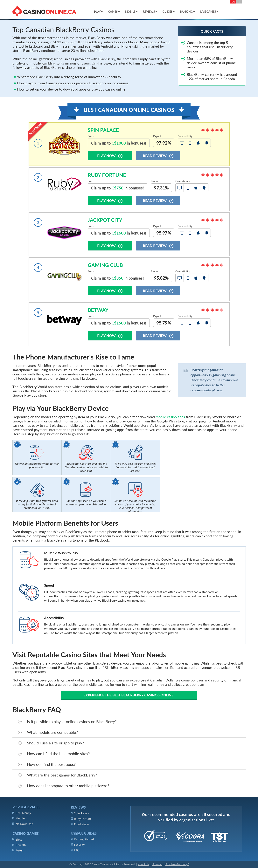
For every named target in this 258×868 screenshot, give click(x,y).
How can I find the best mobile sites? (54, 754)
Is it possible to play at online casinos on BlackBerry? (67, 721)
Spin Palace (80, 813)
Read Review (158, 156)
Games (114, 12)
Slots (17, 840)
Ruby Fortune (81, 819)
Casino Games (26, 833)
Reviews (150, 12)
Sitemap (157, 864)
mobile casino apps (170, 417)
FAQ (75, 850)
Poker (18, 850)
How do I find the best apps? (47, 764)
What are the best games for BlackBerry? (58, 775)
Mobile (131, 12)
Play (98, 12)
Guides (169, 12)
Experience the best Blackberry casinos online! (129, 695)
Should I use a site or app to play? (51, 743)
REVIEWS (78, 807)
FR (239, 2)
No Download (23, 824)
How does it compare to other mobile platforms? (64, 786)
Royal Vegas (80, 824)
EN (233, 2)
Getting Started (82, 839)
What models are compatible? (48, 732)
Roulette (20, 845)
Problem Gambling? (177, 864)
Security (78, 845)
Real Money (22, 813)
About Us (144, 864)
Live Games (209, 12)
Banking (187, 12)
